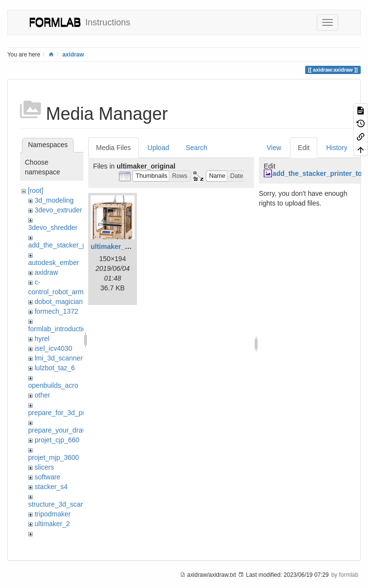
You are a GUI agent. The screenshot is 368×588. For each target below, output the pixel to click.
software (48, 477)
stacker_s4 (51, 487)
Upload (158, 148)
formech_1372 (57, 311)
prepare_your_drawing (62, 430)
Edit (304, 148)
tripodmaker (53, 514)
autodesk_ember (54, 263)
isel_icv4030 (53, 348)
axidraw (73, 55)
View (274, 148)
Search (196, 148)
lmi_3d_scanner (59, 358)
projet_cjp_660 (57, 440)
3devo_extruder (58, 210)
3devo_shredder (53, 228)
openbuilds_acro (53, 385)
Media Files (114, 148)
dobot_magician (59, 302)
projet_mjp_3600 (54, 457)
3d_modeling (54, 200)
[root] (36, 190)
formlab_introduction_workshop (76, 329)
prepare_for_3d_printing (65, 413)
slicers (44, 467)
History (337, 148)
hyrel (42, 339)
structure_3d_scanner (61, 504)
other (42, 395)
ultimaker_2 (52, 524)
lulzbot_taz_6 (55, 368)
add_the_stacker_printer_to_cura (78, 245)
